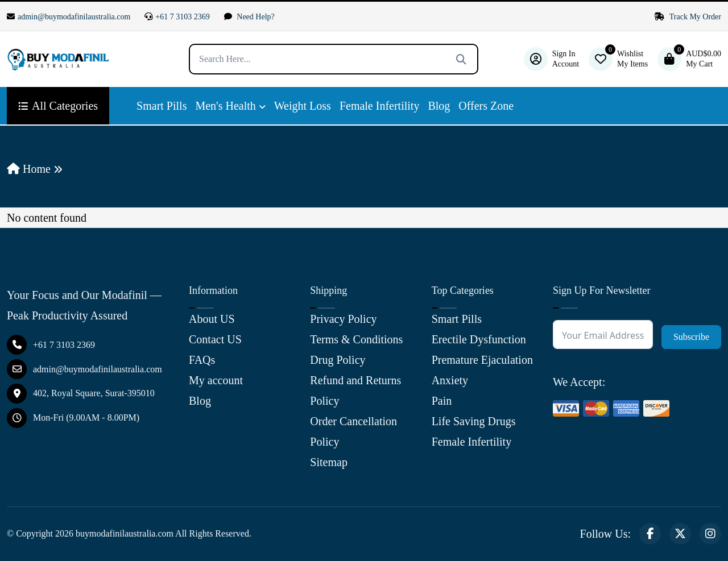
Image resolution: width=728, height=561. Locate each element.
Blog (439, 106)
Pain (442, 401)
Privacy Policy (343, 319)
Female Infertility (380, 106)
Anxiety (450, 380)
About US (212, 319)
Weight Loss (303, 106)
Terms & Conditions (356, 339)
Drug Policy (338, 360)
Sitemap (329, 462)
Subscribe (691, 337)
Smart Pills (162, 106)
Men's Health (225, 106)
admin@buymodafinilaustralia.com (69, 17)
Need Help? (249, 17)
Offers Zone (486, 106)
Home (29, 169)
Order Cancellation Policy (353, 431)
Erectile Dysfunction (479, 339)
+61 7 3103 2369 (177, 17)
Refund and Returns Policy (355, 390)
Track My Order (688, 17)
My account (216, 380)
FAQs (202, 360)
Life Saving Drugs (474, 421)
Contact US (215, 339)
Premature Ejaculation (482, 360)
